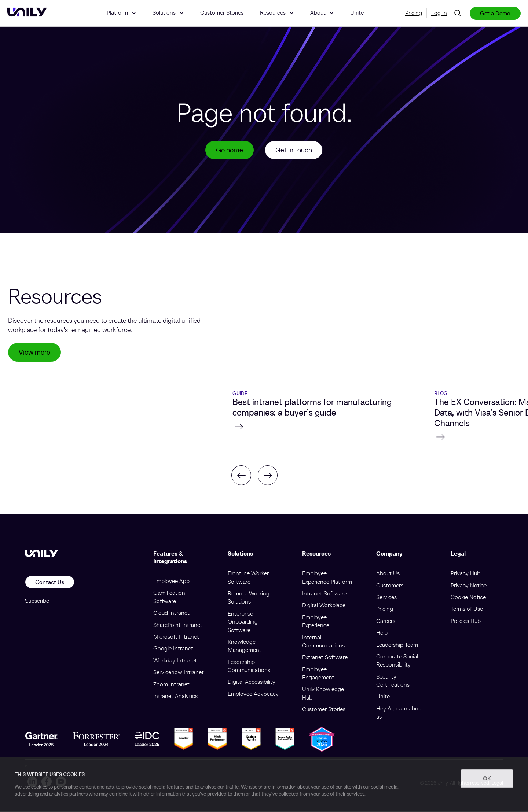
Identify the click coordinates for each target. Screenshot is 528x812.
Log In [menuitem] (439, 13)
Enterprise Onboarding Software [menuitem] (243, 623)
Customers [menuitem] (390, 586)
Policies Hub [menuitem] (466, 622)
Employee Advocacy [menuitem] (253, 695)
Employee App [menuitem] (171, 582)
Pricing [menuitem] (414, 13)
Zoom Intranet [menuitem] (171, 685)
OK (487, 778)
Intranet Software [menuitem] (324, 594)
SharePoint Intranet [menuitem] (178, 626)
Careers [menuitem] (386, 622)
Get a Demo (495, 13)
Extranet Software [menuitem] (325, 658)
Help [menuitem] (382, 634)
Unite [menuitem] (383, 698)
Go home (228, 151)
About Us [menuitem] (388, 575)
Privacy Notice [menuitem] (469, 586)
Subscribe (37, 602)
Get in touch (295, 151)
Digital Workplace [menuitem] (324, 606)
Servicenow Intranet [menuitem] (179, 673)
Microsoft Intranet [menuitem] (176, 638)
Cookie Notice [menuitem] (468, 598)
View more (36, 354)
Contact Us (50, 583)
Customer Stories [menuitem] (324, 710)
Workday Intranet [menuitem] (175, 661)
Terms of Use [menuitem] (467, 610)
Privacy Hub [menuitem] (465, 575)
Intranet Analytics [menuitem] (175, 697)
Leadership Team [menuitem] (397, 646)
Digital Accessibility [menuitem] (252, 683)
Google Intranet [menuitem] (173, 650)
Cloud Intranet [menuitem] (171, 614)
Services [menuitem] (386, 598)
